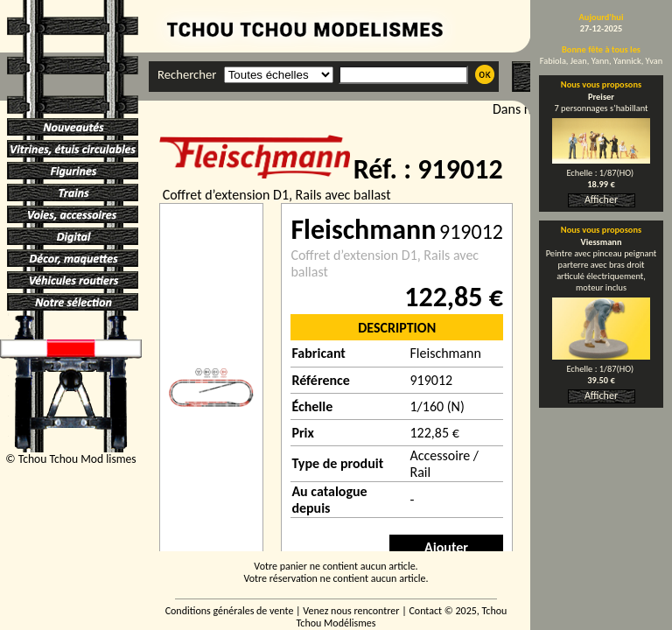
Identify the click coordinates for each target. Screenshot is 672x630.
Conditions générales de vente (230, 611)
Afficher (601, 199)
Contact (425, 611)
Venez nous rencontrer (351, 611)
